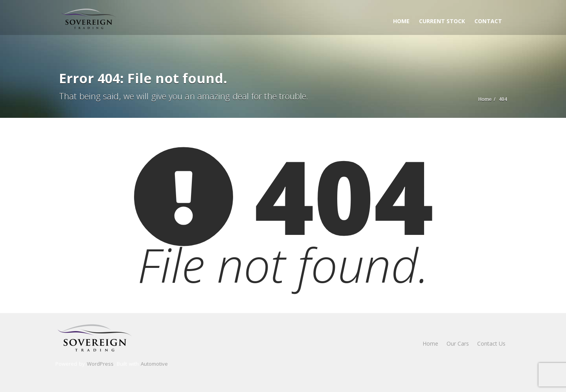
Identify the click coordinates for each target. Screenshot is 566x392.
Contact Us (491, 343)
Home (401, 21)
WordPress (100, 364)
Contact (488, 21)
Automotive (154, 364)
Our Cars (458, 343)
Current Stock (442, 21)
